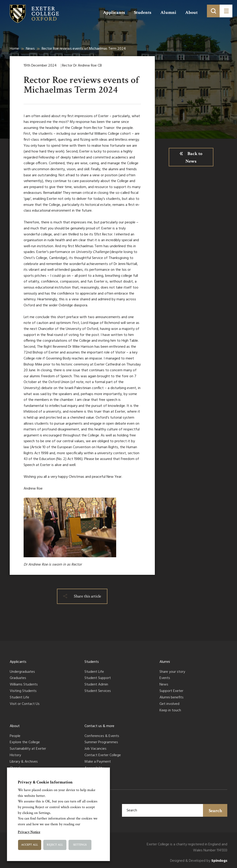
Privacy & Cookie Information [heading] (45, 782)
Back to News (194, 157)
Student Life (19, 698)
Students (143, 12)
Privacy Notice (29, 832)
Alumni (168, 12)
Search (215, 811)
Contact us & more (99, 726)
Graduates (18, 678)
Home (14, 49)
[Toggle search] (213, 11)
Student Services (98, 691)
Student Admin (96, 685)
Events (165, 678)
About (191, 12)
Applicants (114, 12)
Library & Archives (24, 762)
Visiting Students (23, 691)
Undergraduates (22, 672)
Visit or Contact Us (25, 704)
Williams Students (24, 685)
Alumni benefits (172, 698)
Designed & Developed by (199, 861)
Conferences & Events (102, 736)
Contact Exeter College (103, 755)
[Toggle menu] (226, 11)
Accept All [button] (30, 845)
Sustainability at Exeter (28, 749)
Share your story (172, 672)
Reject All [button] (55, 845)
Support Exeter (171, 691)
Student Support (98, 678)
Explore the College (25, 743)
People (15, 736)
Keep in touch (170, 711)
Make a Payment (98, 762)
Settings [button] (80, 845)
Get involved (169, 704)
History (15, 755)
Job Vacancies (95, 749)
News (30, 49)
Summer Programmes (101, 743)
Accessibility (94, 768)
